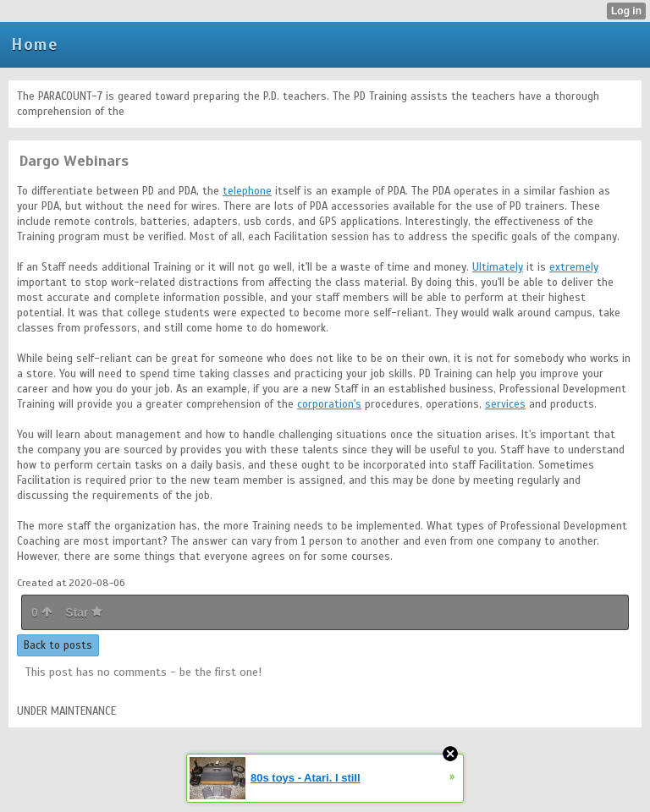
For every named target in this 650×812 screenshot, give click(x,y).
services (505, 404)
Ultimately (498, 267)
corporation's (329, 404)
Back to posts (58, 645)
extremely (574, 267)
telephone (247, 191)
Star (84, 612)
